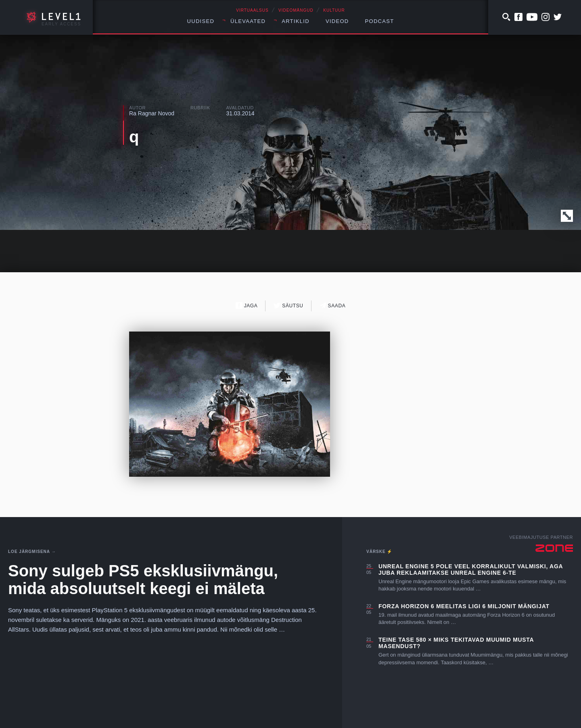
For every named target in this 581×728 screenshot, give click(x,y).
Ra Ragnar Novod (152, 113)
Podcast (380, 21)
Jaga (247, 306)
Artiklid (296, 21)
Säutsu (288, 306)
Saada (333, 306)
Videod (337, 21)
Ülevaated (248, 21)
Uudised (201, 21)
